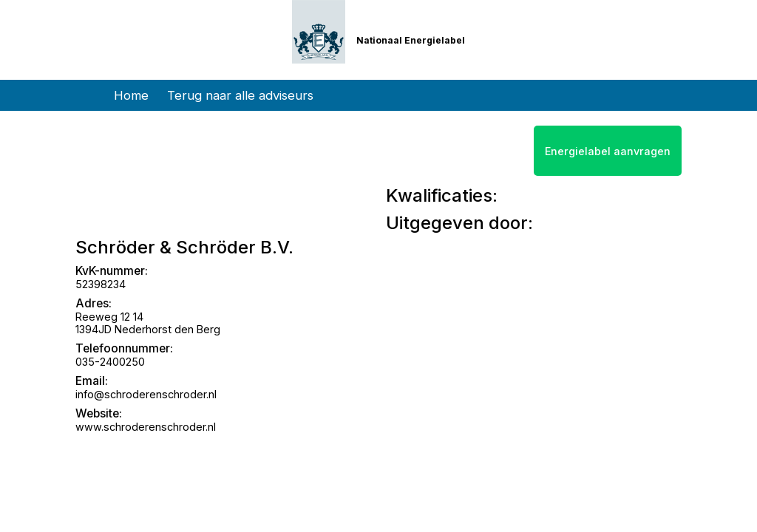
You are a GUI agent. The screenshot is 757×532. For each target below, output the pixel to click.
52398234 (101, 284)
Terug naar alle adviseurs (240, 95)
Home (131, 95)
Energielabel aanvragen (608, 151)
